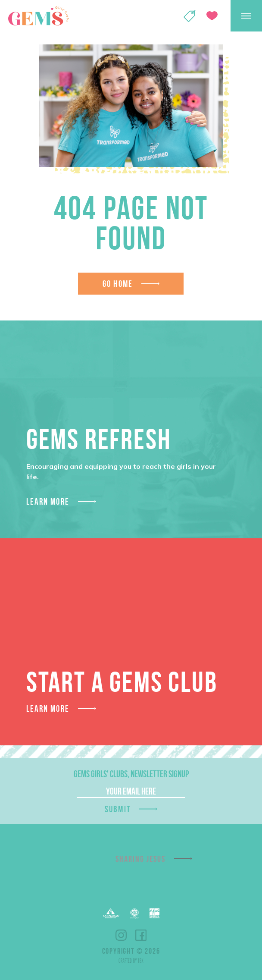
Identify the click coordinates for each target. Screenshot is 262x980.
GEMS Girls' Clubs (38, 16)
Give (212, 16)
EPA (154, 913)
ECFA (134, 914)
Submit (118, 809)
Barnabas (111, 913)
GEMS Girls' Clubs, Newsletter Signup (131, 774)
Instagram (121, 935)
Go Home (118, 284)
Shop (190, 16)
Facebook (141, 935)
